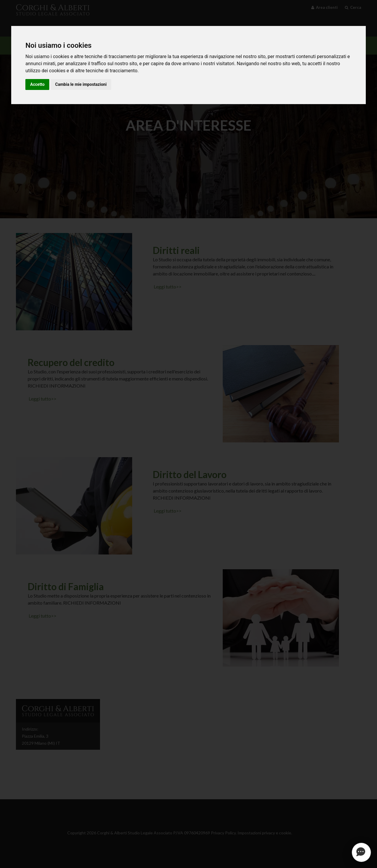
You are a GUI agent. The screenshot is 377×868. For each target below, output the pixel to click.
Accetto (37, 84)
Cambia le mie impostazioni (81, 84)
